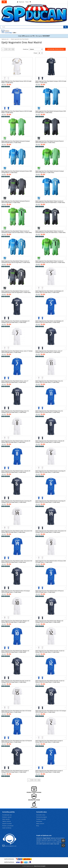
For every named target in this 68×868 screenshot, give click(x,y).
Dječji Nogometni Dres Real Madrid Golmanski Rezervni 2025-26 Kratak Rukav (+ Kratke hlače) (49, 142)
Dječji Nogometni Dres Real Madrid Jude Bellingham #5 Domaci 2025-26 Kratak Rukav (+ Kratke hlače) (49, 292)
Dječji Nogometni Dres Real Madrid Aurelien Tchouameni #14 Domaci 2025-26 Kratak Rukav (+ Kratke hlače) (17, 532)
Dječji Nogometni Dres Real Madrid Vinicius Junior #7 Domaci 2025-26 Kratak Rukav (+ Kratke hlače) (17, 352)
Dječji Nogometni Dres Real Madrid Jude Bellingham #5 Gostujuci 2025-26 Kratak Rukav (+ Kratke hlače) (15, 322)
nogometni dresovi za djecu (49, 842)
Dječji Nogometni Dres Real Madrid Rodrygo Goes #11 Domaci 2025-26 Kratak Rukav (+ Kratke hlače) (49, 382)
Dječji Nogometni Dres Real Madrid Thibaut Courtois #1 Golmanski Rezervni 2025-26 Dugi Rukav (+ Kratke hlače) (16, 292)
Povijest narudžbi (41, 819)
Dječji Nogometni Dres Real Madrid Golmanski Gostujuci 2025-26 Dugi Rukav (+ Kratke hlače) (50, 172)
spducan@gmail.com (9, 846)
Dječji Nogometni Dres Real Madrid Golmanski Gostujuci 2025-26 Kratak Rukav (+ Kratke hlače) (16, 142)
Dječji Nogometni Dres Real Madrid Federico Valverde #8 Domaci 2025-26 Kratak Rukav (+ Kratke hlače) (16, 442)
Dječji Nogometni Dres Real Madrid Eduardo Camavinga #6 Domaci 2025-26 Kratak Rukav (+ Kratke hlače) (50, 472)
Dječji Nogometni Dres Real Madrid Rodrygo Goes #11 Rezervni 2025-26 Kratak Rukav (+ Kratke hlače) (49, 412)
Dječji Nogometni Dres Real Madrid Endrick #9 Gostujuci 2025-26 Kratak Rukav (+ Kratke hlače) (16, 592)
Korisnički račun (41, 815)
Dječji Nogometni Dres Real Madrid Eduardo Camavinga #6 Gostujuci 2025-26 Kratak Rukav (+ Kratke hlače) (16, 502)
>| (13, 49)
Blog (38, 826)
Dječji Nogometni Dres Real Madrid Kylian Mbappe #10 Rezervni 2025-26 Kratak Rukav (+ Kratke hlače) (15, 652)
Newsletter (39, 821)
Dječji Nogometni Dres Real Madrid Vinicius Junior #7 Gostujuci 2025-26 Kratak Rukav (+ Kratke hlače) (49, 352)
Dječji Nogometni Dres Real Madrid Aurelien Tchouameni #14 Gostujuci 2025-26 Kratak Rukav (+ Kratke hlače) (51, 532)
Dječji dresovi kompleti (40, 866)
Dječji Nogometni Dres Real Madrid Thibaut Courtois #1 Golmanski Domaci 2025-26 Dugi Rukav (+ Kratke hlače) (16, 262)
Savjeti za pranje (7, 824)
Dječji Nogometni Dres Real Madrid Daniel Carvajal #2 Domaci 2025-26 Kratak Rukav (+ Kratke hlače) (49, 741)
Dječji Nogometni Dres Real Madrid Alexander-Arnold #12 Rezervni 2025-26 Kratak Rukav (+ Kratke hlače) (50, 681)
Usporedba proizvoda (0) (55, 49)
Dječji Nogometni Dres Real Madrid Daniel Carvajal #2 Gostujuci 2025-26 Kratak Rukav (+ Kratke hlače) (15, 771)
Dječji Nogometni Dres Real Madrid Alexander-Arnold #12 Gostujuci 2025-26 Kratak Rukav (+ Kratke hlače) (16, 681)
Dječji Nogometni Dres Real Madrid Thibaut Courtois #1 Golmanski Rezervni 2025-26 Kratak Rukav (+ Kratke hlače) (50, 232)
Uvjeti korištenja (7, 828)
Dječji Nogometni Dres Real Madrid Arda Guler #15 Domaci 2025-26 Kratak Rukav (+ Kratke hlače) (16, 711)
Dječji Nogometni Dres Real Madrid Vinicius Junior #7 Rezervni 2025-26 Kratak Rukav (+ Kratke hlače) (15, 382)
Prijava (27, 2)
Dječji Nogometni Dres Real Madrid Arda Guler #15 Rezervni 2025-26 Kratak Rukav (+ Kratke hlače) (17, 741)
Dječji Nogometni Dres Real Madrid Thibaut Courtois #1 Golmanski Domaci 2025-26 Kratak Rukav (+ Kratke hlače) (50, 202)
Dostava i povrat (7, 817)
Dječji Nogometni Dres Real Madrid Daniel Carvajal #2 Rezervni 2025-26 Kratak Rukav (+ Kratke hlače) (49, 771)
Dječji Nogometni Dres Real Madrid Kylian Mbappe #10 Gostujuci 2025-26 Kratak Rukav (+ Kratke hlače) (49, 622)
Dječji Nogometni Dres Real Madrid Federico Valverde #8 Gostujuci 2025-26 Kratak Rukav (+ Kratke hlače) (50, 442)
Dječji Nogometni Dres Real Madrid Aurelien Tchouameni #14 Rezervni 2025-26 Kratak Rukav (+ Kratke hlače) (17, 562)
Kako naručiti (6, 819)
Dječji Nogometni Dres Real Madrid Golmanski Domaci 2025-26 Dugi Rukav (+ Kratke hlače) (17, 172)
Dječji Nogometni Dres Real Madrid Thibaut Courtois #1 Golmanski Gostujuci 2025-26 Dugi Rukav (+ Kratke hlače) (50, 262)
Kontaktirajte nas (7, 815)
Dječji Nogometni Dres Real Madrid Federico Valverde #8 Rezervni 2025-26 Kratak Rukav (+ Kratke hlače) (16, 472)
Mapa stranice (40, 824)
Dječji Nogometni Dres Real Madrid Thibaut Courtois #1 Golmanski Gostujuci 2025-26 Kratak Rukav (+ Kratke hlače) (17, 232)
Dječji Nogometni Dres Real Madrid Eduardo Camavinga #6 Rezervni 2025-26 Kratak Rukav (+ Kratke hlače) (50, 502)
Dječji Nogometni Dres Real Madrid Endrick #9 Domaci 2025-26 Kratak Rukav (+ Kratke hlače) (51, 562)
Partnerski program (42, 817)
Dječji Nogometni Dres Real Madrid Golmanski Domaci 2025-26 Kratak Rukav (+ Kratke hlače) (51, 112)
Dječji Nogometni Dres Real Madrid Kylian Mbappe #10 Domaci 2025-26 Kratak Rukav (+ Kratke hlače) (15, 622)
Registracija (21, 2)
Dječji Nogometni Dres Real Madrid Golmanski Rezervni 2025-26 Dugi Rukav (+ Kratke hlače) (15, 202)
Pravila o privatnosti (8, 826)
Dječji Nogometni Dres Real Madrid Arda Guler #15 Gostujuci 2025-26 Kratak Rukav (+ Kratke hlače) (51, 711)
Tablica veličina (7, 821)
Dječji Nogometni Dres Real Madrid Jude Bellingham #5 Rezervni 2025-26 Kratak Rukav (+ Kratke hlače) (49, 322)
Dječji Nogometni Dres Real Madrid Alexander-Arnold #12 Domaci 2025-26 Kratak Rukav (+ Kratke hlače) (50, 652)
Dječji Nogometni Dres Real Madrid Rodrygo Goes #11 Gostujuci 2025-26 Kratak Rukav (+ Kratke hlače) (15, 412)
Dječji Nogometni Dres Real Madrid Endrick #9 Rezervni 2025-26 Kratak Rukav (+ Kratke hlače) (49, 592)
